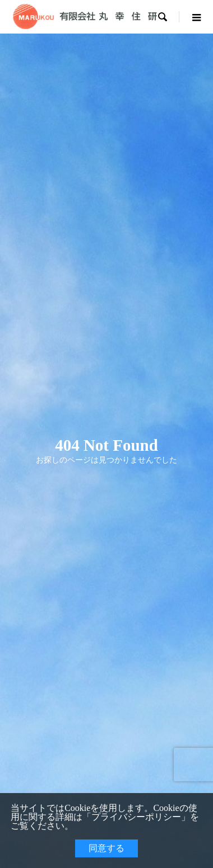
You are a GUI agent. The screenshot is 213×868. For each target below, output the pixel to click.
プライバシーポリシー (136, 817)
